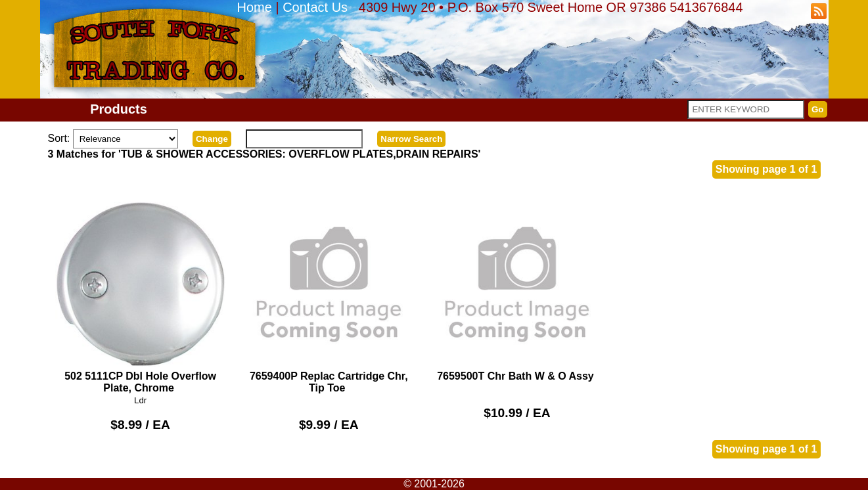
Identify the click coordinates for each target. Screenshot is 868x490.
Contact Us (315, 7)
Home (255, 7)
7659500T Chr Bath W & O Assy (517, 290)
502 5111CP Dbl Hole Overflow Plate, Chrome (140, 296)
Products (119, 109)
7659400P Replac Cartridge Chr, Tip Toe (329, 296)
